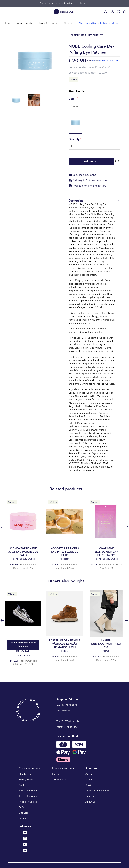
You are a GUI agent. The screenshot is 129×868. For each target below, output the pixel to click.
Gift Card (24, 813)
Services (90, 785)
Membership (26, 774)
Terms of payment (28, 796)
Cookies (23, 785)
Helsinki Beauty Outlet (23, 554)
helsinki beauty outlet (105, 61)
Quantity (74, 139)
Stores (89, 780)
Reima (65, 646)
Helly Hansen (23, 653)
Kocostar (65, 554)
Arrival (89, 774)
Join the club (59, 780)
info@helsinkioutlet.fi (67, 727)
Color (72, 99)
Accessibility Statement (98, 791)
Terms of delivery (28, 791)
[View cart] (125, 12)
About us (90, 802)
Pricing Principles (28, 802)
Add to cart (91, 162)
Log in (56, 774)
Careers (90, 796)
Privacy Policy (26, 780)
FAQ (21, 807)
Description (94, 201)
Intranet (23, 818)
